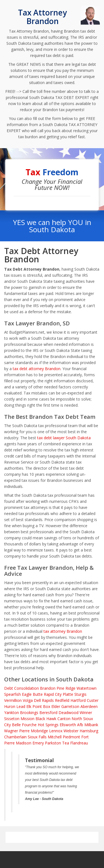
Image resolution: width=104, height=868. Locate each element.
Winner (86, 713)
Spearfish (12, 694)
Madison (24, 743)
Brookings (29, 713)
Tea (66, 743)
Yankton (12, 713)
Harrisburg (89, 731)
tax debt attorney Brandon (37, 369)
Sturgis (80, 694)
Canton (64, 719)
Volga (28, 700)
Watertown (87, 688)
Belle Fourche (24, 725)
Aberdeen (89, 706)
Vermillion (13, 700)
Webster (71, 731)
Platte (68, 694)
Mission (27, 719)
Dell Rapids (44, 700)
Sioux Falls (37, 737)
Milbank (91, 725)
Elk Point (34, 706)
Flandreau (79, 743)
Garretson (70, 706)
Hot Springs (48, 725)
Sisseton (12, 719)
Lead (21, 706)
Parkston (53, 743)
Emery (38, 743)
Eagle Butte (32, 694)
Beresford (48, 713)
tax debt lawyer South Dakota (64, 438)
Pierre (24, 731)
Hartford (78, 700)
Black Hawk (46, 719)
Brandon (48, 688)
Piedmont (71, 737)
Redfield (62, 700)
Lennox (56, 731)
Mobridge (39, 731)
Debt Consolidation (21, 688)
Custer (93, 700)
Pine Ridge (66, 688)
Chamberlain (15, 737)
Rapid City (53, 694)
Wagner (11, 731)
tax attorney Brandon (63, 631)
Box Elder (52, 706)
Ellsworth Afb (71, 725)
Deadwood (69, 713)
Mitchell (55, 737)
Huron (10, 706)
